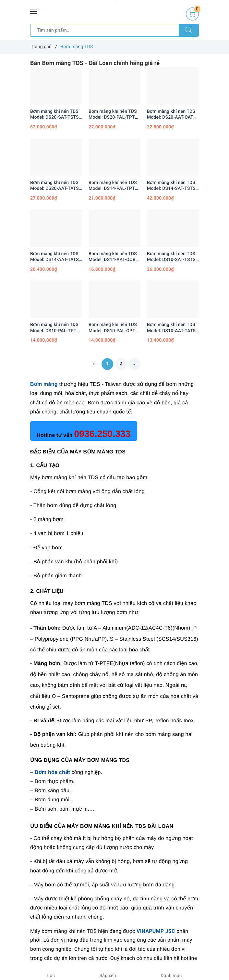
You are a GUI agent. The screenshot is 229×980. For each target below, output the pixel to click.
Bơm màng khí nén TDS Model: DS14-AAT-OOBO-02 (114, 257)
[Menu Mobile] (34, 11)
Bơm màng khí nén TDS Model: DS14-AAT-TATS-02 (55, 257)
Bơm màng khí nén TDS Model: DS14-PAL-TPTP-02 (114, 186)
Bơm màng (44, 384)
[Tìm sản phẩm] (105, 30)
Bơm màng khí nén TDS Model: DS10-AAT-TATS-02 (172, 328)
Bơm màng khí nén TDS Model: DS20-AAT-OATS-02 (172, 115)
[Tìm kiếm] (189, 30)
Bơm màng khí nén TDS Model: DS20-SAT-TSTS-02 (55, 115)
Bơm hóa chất (52, 772)
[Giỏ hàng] (192, 14)
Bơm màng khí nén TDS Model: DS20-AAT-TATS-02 (55, 186)
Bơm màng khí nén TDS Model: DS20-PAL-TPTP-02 (114, 115)
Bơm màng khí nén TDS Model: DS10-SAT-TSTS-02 (172, 257)
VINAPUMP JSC (156, 931)
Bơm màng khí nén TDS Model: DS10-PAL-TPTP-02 (56, 328)
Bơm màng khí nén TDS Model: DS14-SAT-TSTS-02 (172, 186)
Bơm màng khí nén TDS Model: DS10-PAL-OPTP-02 (114, 328)
